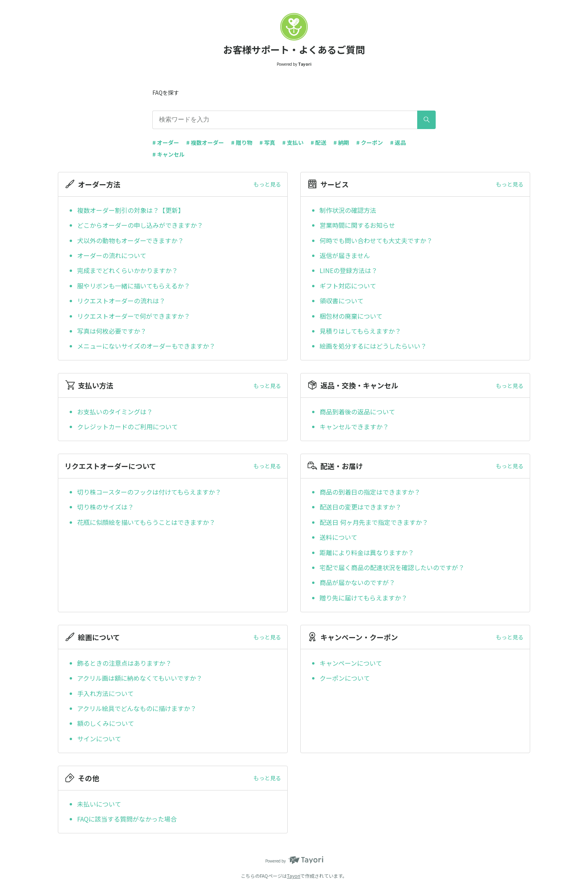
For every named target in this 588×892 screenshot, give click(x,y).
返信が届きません (345, 255)
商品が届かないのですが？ (357, 582)
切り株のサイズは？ (105, 507)
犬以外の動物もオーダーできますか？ (130, 240)
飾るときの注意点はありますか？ (124, 663)
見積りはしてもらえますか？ (360, 331)
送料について (338, 537)
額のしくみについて (106, 723)
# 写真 (267, 142)
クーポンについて (345, 678)
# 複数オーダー (205, 142)
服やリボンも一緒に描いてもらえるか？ (134, 286)
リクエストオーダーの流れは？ (121, 301)
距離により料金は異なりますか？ (367, 552)
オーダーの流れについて (112, 255)
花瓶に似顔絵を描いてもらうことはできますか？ (146, 522)
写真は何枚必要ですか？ (112, 331)
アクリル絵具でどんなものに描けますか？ (137, 708)
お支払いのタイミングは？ (115, 412)
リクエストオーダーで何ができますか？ (134, 316)
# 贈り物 (242, 142)
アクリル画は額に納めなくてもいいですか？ (140, 678)
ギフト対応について (348, 286)
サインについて (99, 739)
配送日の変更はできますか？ (361, 507)
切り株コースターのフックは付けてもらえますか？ (149, 492)
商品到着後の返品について (357, 412)
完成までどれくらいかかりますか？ (128, 270)
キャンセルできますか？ (354, 427)
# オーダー (166, 142)
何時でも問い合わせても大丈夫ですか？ (376, 240)
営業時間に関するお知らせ (357, 225)
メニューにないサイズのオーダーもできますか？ (146, 346)
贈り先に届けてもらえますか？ (363, 598)
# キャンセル (168, 154)
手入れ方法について (105, 693)
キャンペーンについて (351, 663)
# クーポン (370, 142)
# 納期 (341, 142)
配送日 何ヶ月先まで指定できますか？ (374, 522)
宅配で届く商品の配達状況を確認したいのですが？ (392, 567)
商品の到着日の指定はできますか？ (370, 492)
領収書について (342, 301)
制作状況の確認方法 (348, 210)
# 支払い (293, 142)
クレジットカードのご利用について (128, 427)
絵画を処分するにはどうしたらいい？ (373, 346)
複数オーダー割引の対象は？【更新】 (131, 210)
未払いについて (99, 804)
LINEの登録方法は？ (349, 270)
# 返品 (398, 142)
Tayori (294, 876)
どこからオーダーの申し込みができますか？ (140, 225)
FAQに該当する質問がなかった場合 (127, 819)
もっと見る (267, 184)
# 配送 (318, 142)
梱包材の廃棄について (351, 316)
